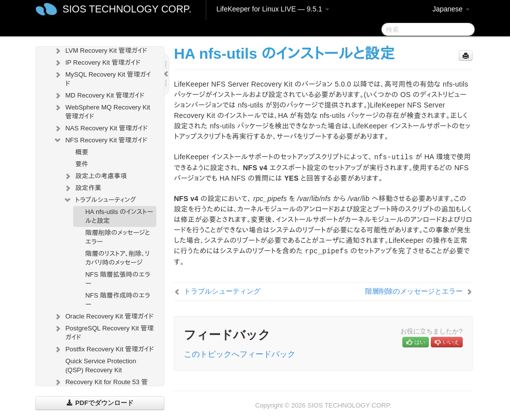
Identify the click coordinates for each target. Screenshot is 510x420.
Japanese (451, 9)
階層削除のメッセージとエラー (118, 237)
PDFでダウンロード (100, 403)
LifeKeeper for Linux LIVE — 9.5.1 (272, 9)
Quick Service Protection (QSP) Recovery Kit (101, 366)
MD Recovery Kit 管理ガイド (99, 96)
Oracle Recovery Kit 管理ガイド (103, 316)
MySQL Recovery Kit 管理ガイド (102, 78)
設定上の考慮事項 (95, 176)
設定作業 (82, 188)
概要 (82, 152)
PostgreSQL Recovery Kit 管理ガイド (103, 332)
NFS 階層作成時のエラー (118, 300)
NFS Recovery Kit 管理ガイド (100, 140)
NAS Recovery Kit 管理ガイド (100, 128)
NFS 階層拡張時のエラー (118, 279)
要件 (82, 164)
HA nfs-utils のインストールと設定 (119, 216)
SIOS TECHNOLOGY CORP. (127, 9)
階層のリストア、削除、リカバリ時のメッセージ (117, 258)
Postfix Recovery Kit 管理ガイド (104, 349)
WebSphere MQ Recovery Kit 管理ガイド (102, 111)
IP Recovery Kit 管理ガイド (97, 63)
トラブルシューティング (100, 200)
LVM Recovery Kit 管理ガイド (100, 51)
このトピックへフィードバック (240, 354)
